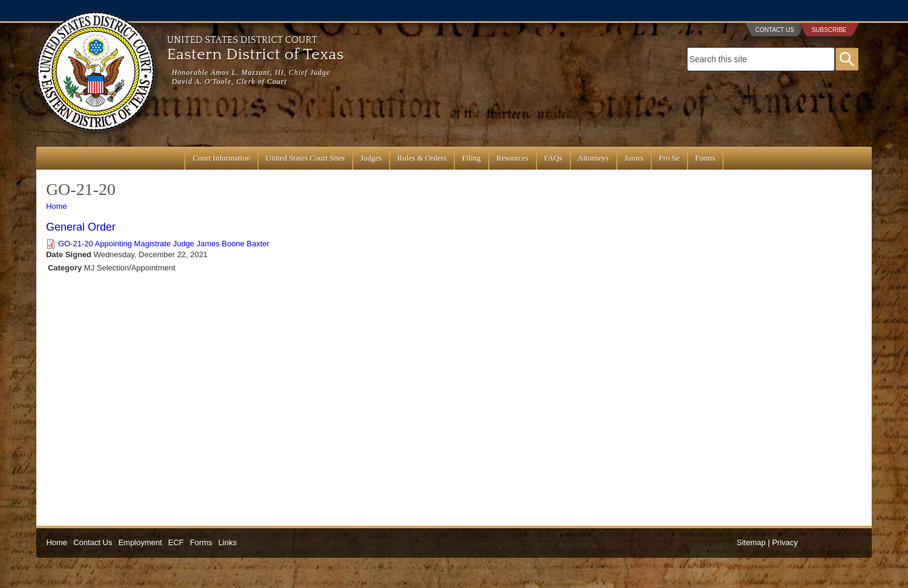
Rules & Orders (422, 158)
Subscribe (829, 30)
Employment (140, 542)
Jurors (634, 158)
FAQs (553, 158)
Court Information (221, 158)
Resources (512, 158)
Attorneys (593, 158)
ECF (176, 542)
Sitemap (752, 542)
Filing (472, 158)
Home (56, 206)
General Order (81, 227)
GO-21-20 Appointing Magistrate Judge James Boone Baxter (164, 244)
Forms (705, 158)
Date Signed (69, 254)
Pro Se (669, 158)
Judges (371, 158)
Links (227, 542)
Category (65, 268)
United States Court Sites (305, 158)
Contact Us (774, 30)
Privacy (785, 542)
